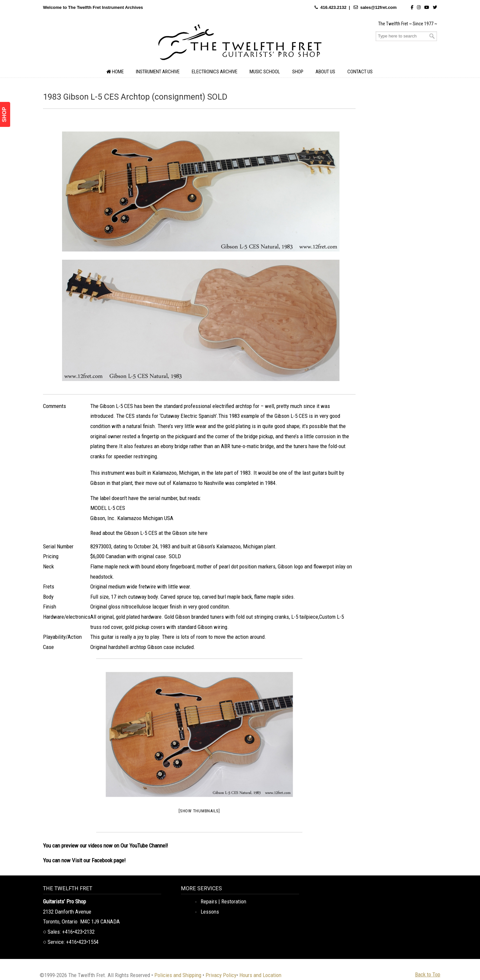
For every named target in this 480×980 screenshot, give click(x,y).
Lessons (210, 912)
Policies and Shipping (178, 975)
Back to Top (428, 974)
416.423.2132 (334, 7)
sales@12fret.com (378, 7)
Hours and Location (260, 975)
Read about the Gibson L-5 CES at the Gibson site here (149, 533)
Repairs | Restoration (223, 901)
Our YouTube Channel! (144, 846)
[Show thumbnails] (199, 811)
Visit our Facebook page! (99, 860)
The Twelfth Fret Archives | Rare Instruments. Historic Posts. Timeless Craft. (240, 44)
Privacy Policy (221, 975)
